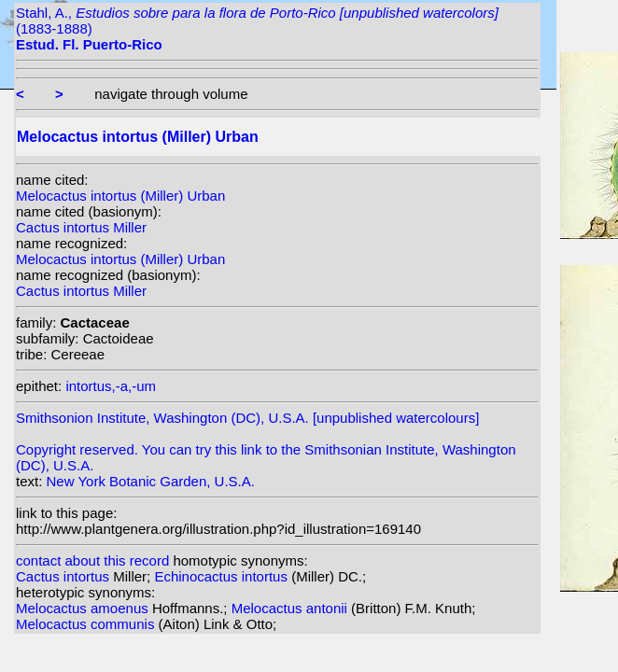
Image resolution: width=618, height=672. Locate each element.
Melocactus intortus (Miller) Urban (120, 196)
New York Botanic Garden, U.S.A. (151, 481)
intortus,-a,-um (111, 386)
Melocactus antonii (291, 608)
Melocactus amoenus (84, 608)
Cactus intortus (64, 576)
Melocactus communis (87, 624)
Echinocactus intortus (223, 576)
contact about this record (92, 560)
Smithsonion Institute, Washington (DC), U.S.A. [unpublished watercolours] (247, 418)
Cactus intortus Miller (81, 227)
